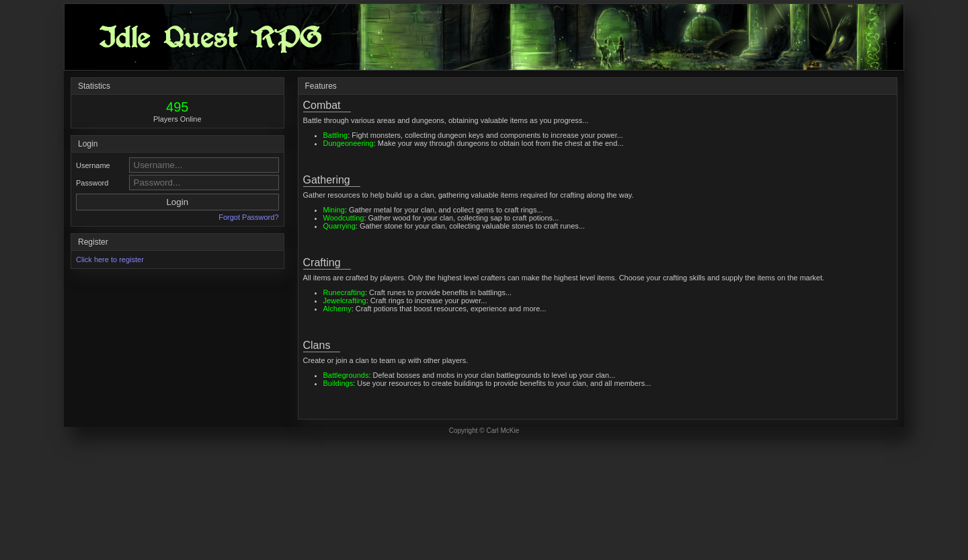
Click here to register (110, 259)
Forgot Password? (248, 217)
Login (177, 202)
